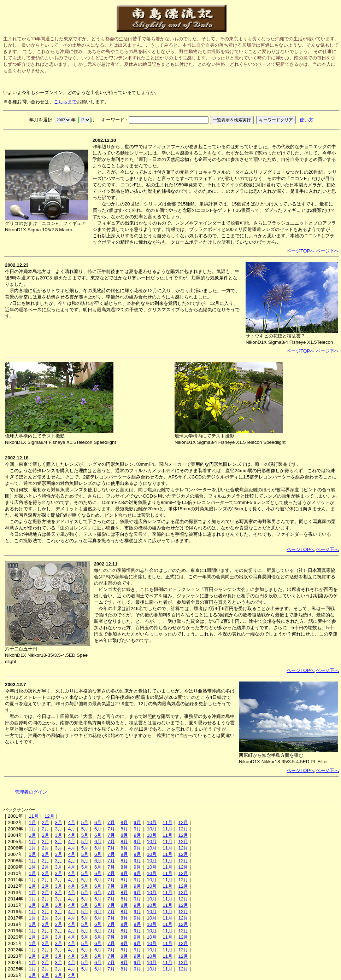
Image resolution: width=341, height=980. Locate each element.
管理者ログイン (31, 792)
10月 (152, 822)
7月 (111, 822)
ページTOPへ (301, 251)
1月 (32, 822)
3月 (59, 822)
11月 (34, 816)
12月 (49, 816)
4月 (72, 822)
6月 (98, 822)
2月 (45, 822)
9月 (137, 822)
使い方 (307, 120)
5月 (85, 822)
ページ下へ (327, 251)
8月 (124, 822)
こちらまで (65, 102)
